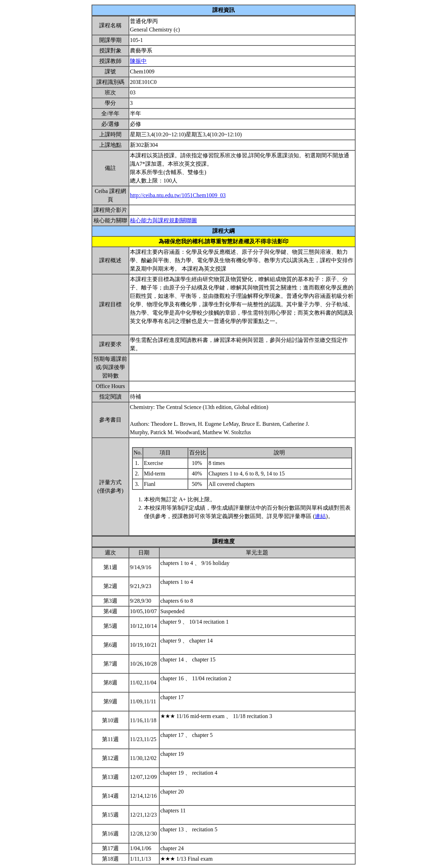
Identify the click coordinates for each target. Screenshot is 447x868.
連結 (320, 516)
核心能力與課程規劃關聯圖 (163, 220)
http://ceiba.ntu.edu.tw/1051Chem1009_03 (178, 195)
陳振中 (138, 61)
